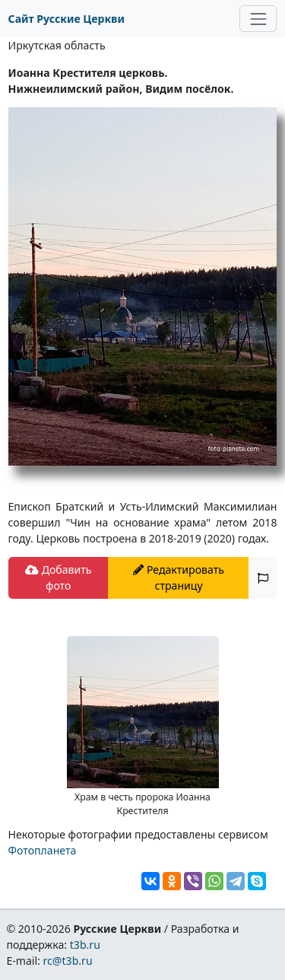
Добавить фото (58, 577)
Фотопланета (43, 850)
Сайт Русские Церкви (66, 19)
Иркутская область (57, 45)
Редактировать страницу (179, 577)
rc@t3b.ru (68, 961)
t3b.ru (85, 945)
